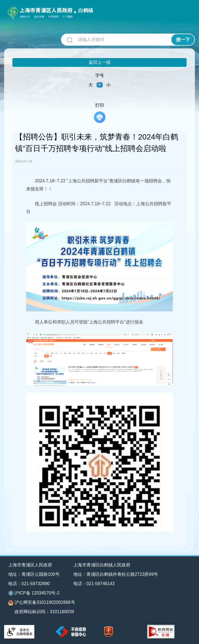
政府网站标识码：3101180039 (44, 612)
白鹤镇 (86, 10)
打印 (100, 113)
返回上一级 (100, 62)
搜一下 (183, 40)
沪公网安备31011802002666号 (42, 603)
